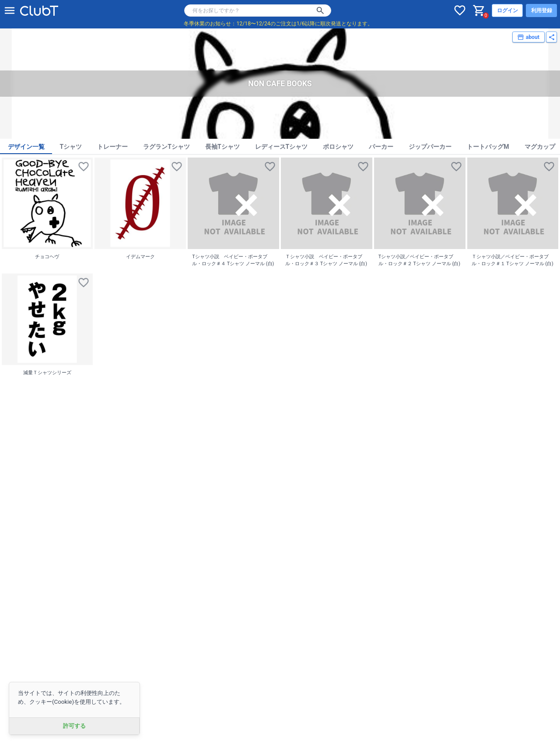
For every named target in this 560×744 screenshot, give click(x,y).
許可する (74, 726)
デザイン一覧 (26, 147)
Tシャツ (71, 147)
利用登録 (542, 11)
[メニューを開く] (10, 11)
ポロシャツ (338, 147)
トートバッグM (488, 147)
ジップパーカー (430, 147)
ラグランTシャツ (166, 147)
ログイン (507, 11)
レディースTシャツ (282, 147)
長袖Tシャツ (222, 147)
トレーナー (112, 147)
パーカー (381, 147)
